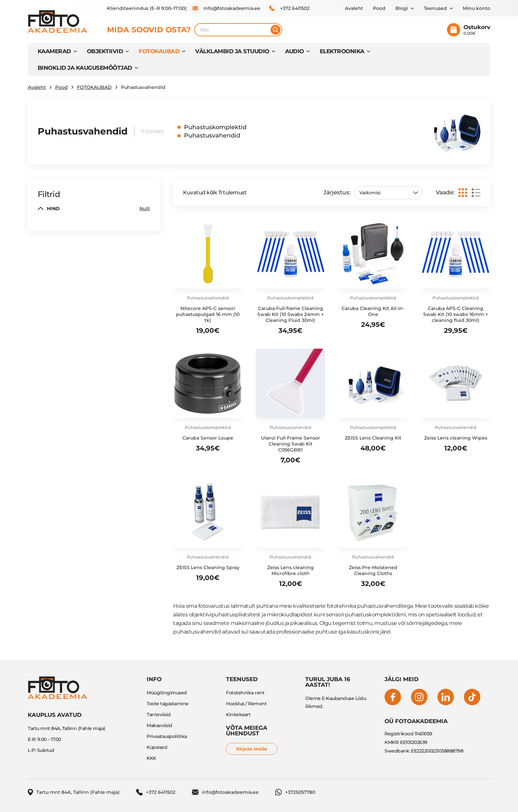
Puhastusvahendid (212, 135)
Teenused (435, 8)
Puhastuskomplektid (215, 127)
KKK (151, 758)
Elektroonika (342, 51)
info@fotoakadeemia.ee (225, 8)
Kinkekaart (238, 715)
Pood (379, 8)
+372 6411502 (288, 8)
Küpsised (157, 747)
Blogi (402, 8)
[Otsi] (276, 30)
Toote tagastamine (168, 704)
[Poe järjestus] (388, 193)
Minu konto (477, 8)
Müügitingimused (167, 693)
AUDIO (295, 51)
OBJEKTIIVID (105, 51)
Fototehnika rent (245, 693)
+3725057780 (295, 792)
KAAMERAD (54, 51)
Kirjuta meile (252, 749)
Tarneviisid (159, 715)
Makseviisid (160, 725)
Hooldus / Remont (246, 704)
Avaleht (354, 8)
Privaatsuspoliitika (167, 736)
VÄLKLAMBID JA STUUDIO (232, 51)
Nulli (145, 209)
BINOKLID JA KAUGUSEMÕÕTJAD (85, 68)
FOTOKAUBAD (159, 51)
